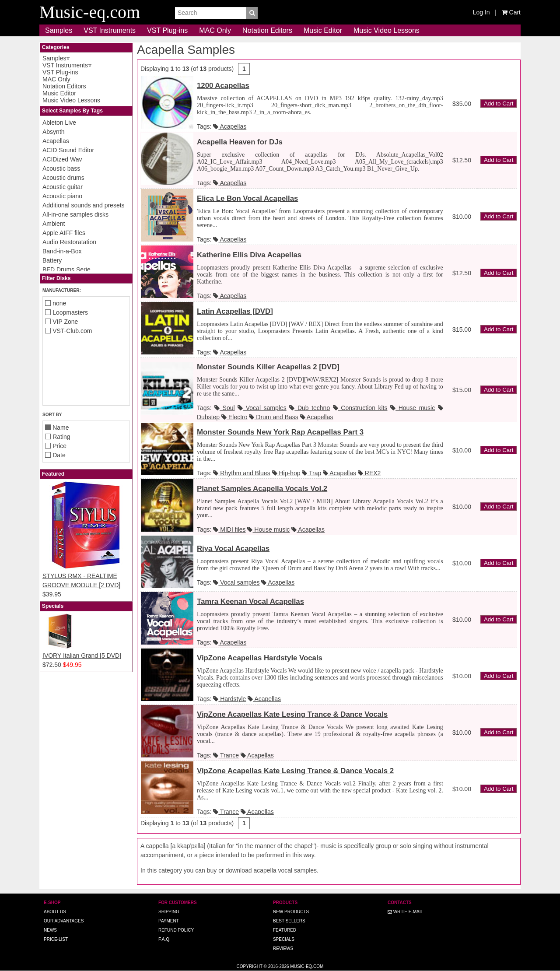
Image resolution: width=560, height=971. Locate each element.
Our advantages (64, 921)
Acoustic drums (63, 178)
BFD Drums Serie (66, 270)
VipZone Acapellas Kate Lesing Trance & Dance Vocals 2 (295, 771)
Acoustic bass (61, 168)
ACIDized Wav (62, 159)
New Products (291, 912)
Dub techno (310, 408)
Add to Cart (499, 103)
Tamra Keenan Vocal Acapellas (250, 601)
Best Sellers (289, 921)
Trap (311, 473)
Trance (226, 755)
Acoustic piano (62, 196)
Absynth (54, 132)
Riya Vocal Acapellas (233, 549)
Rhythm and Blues (241, 473)
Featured (285, 930)
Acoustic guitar (63, 187)
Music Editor (323, 30)
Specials (284, 939)
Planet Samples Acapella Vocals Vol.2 (262, 489)
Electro (234, 417)
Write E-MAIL (405, 912)
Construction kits (360, 408)
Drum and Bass (273, 417)
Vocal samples (262, 408)
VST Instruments (110, 30)
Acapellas (56, 141)
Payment (169, 921)
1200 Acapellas (223, 86)
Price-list (56, 939)
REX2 (369, 473)
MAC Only (215, 30)
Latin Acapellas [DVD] (235, 311)
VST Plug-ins (167, 30)
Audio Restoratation (69, 242)
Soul (225, 408)
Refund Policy (176, 930)
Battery (52, 260)
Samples (59, 30)
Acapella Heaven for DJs (240, 142)
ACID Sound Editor (68, 150)
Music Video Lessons (387, 30)
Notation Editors (267, 30)
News (50, 930)
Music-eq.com (307, 966)
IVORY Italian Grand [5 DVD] (82, 656)
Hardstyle (229, 699)
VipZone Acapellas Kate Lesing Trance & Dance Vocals (292, 714)
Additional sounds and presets (84, 205)
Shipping (169, 912)
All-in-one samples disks (75, 214)
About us (55, 912)
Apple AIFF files (64, 233)
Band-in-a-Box (62, 251)
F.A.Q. (164, 939)
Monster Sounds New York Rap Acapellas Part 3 (280, 432)
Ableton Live (59, 123)
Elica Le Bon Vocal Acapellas (247, 198)
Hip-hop (286, 473)
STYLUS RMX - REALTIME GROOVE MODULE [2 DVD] (86, 576)
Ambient (54, 224)
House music (413, 408)
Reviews (283, 948)
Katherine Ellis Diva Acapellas (249, 255)
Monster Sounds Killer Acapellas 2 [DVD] (268, 367)
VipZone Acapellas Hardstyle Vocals (260, 658)
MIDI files (229, 529)
